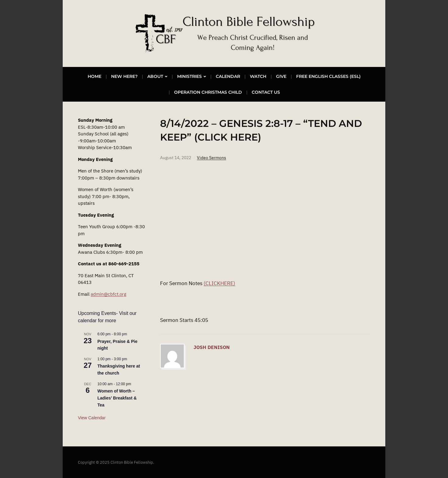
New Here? (124, 76)
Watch (258, 76)
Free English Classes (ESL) (328, 76)
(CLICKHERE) (219, 283)
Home (94, 76)
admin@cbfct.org (108, 294)
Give (281, 76)
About (155, 76)
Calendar (228, 76)
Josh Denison (212, 347)
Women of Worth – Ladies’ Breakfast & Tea (117, 398)
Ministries (189, 76)
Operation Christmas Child (208, 92)
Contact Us (266, 92)
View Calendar (92, 418)
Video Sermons (212, 158)
